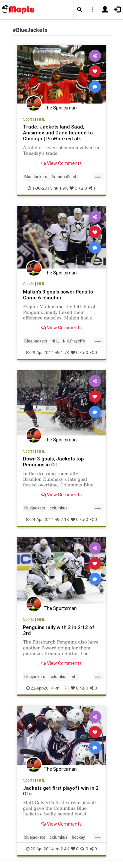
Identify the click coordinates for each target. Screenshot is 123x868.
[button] (80, 10)
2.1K (62, 519)
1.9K (61, 188)
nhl (75, 677)
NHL (41, 119)
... (98, 176)
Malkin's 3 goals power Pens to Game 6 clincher (58, 295)
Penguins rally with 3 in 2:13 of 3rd (59, 630)
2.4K (62, 849)
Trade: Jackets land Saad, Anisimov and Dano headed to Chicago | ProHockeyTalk (58, 133)
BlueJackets (36, 177)
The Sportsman (60, 108)
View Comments (61, 163)
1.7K (62, 352)
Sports (29, 119)
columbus (59, 508)
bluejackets (35, 508)
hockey (78, 837)
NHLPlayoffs (74, 341)
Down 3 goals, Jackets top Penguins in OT (53, 462)
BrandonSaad (64, 177)
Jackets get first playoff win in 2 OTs (61, 791)
